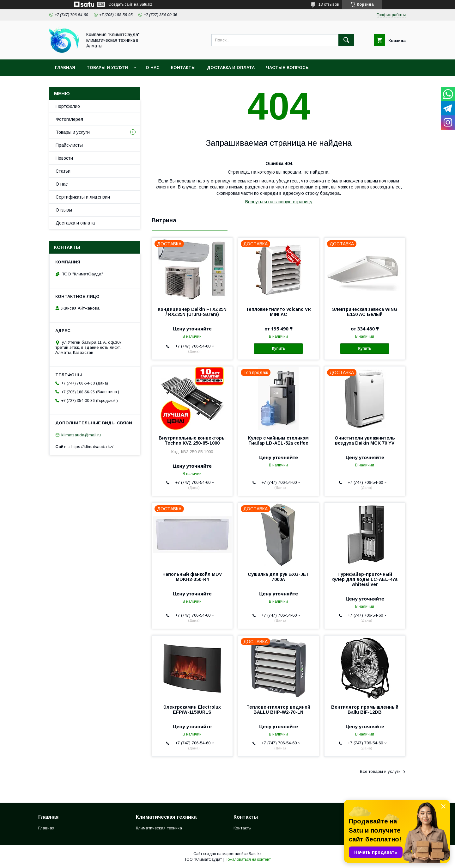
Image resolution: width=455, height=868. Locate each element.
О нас (153, 68)
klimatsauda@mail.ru (81, 435)
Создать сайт (120, 4)
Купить (278, 348)
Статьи (63, 171)
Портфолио (68, 106)
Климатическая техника (159, 828)
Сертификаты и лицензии (83, 197)
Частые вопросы (288, 68)
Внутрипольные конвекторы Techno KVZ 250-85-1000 (192, 440)
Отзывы (64, 210)
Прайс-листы (69, 145)
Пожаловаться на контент (248, 859)
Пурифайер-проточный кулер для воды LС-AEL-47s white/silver (365, 579)
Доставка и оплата (231, 68)
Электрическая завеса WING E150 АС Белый (365, 312)
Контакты (183, 68)
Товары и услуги (107, 68)
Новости (64, 158)
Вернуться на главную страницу (279, 202)
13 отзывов (329, 4)
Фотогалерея (69, 119)
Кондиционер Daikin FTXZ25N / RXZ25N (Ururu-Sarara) (192, 312)
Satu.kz (255, 854)
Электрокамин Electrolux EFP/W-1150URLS (192, 710)
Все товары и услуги (380, 771)
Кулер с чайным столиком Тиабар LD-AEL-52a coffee (278, 440)
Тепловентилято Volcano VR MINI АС (278, 312)
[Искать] (346, 40)
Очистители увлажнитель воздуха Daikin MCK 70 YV (365, 440)
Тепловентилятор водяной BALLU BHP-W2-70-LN (278, 710)
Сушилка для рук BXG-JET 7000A (279, 577)
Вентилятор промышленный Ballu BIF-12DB (365, 710)
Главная (65, 68)
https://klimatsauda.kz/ (92, 447)
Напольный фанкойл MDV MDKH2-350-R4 (192, 577)
